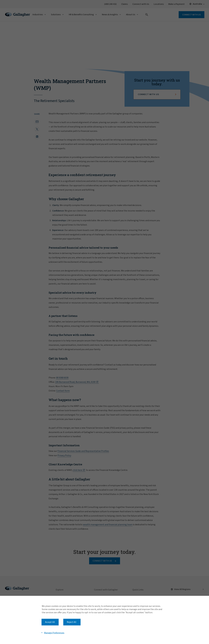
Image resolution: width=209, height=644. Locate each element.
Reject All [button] (72, 622)
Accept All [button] (50, 622)
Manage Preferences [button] (54, 633)
